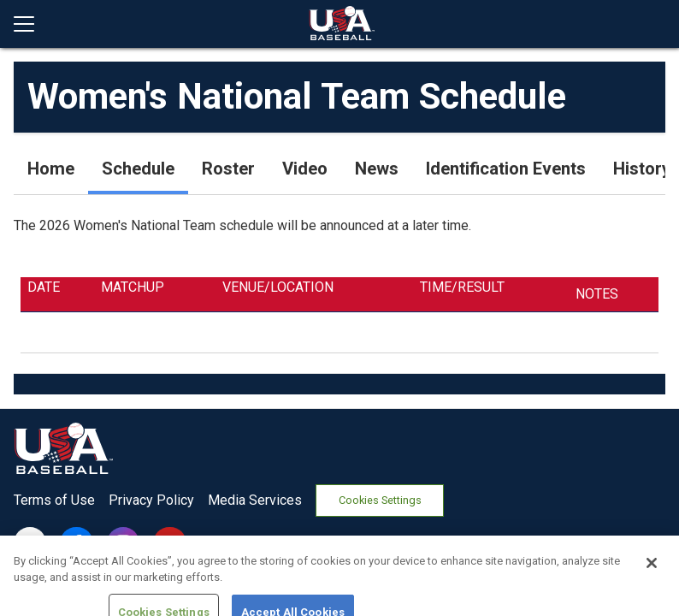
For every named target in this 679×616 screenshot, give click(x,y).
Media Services (255, 500)
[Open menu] (31, 24)
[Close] (652, 586)
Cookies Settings (380, 500)
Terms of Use (54, 500)
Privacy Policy (151, 500)
